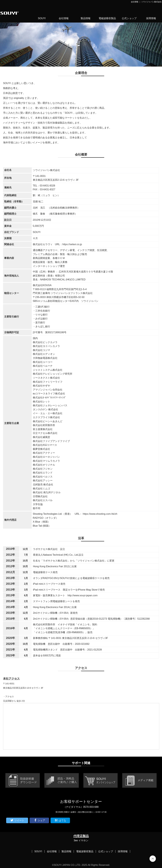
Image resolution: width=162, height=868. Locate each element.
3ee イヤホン (81, 840)
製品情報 (86, 18)
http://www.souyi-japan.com (83, 595)
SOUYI (42, 18)
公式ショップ (129, 18)
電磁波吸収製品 (107, 18)
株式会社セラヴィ (43, 244)
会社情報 (64, 18)
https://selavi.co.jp (72, 244)
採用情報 (151, 18)
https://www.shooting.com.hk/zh (100, 514)
